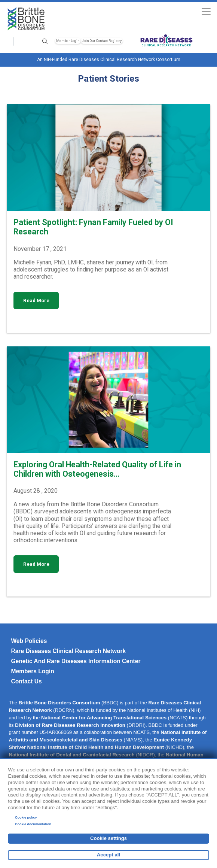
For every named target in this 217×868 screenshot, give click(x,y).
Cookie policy (26, 817)
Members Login (32, 671)
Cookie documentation (33, 824)
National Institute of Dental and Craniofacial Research (71, 755)
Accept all (109, 855)
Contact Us (26, 681)
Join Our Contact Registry (102, 41)
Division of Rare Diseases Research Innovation (70, 725)
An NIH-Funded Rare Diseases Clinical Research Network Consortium (109, 60)
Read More (36, 301)
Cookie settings (109, 838)
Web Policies (29, 641)
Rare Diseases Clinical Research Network (68, 651)
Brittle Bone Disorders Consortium (59, 703)
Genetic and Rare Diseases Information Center (76, 661)
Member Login (68, 41)
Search (45, 41)
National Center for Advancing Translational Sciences (104, 718)
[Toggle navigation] (206, 11)
